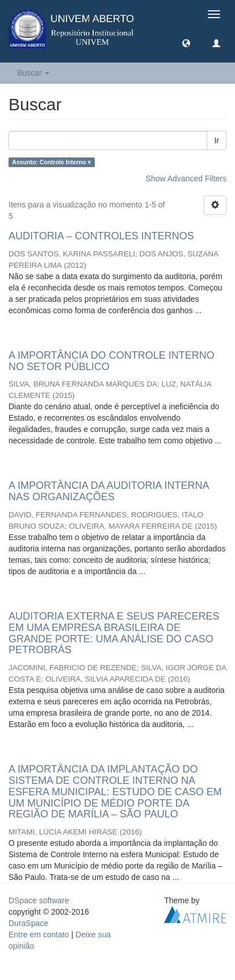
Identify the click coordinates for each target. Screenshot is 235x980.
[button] (186, 43)
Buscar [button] (33, 73)
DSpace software (39, 900)
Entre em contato (39, 935)
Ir (217, 140)
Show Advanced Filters (186, 178)
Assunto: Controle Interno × (51, 162)
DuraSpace (28, 923)
